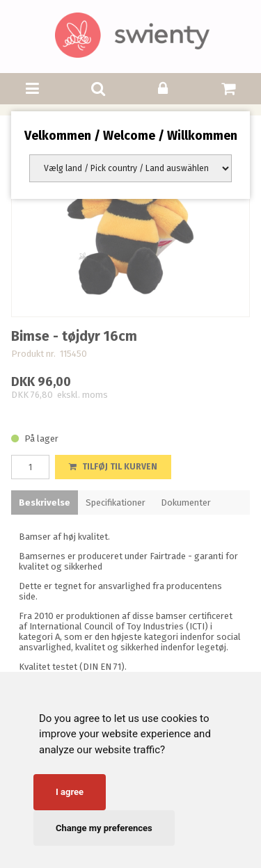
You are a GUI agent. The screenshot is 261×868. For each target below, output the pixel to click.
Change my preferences (104, 828)
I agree (70, 792)
